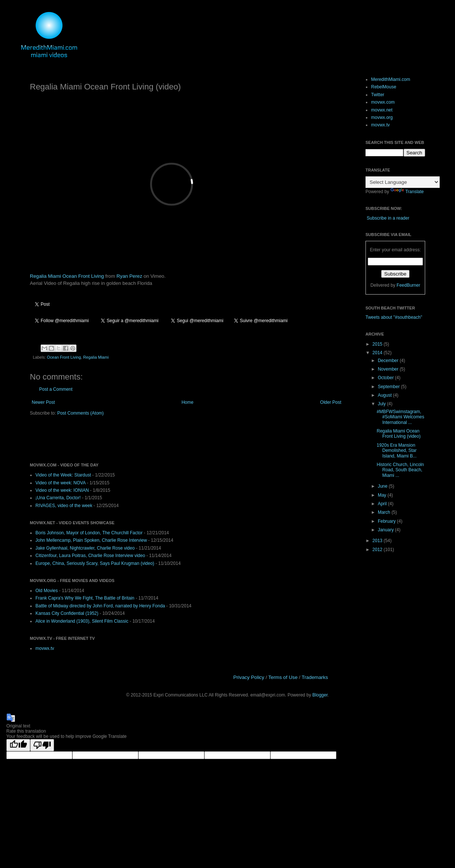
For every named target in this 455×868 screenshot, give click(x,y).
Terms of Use (283, 677)
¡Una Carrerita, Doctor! (58, 498)
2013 (378, 541)
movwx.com (383, 102)
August (385, 395)
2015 (378, 344)
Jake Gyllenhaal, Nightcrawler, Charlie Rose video (85, 548)
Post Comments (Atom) (80, 413)
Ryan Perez (129, 276)
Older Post (331, 402)
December (389, 361)
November (389, 369)
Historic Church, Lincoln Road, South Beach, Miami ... (400, 470)
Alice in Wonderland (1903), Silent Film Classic (82, 621)
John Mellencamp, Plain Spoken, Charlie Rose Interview (91, 540)
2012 (378, 550)
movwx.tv (45, 648)
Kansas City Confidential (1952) (67, 613)
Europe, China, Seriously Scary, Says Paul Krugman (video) (95, 563)
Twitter (378, 95)
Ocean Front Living (64, 357)
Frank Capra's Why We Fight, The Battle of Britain (85, 598)
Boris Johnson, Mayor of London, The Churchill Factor (89, 533)
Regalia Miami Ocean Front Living (67, 276)
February (387, 521)
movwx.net (382, 110)
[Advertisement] (117, 438)
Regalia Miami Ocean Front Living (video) (399, 434)
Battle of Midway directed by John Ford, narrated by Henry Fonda (100, 606)
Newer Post (43, 402)
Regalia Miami (96, 357)
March (385, 512)
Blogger (320, 695)
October (386, 378)
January (386, 530)
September (389, 387)
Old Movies (47, 591)
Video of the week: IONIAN (62, 490)
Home (188, 402)
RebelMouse (384, 87)
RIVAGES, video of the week (64, 506)
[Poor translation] (42, 745)
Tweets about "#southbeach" (394, 317)
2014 (378, 353)
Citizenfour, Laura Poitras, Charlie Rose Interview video (90, 556)
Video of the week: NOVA (60, 483)
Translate (407, 192)
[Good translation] (18, 745)
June (383, 486)
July (382, 404)
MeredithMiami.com (391, 79)
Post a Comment (56, 389)
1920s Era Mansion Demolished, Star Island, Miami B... (397, 451)
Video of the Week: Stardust (63, 475)
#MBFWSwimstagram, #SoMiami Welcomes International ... (400, 417)
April (383, 504)
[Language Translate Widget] (403, 182)
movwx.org (382, 117)
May (383, 495)
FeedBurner (408, 285)
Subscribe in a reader (388, 218)
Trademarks (315, 677)
